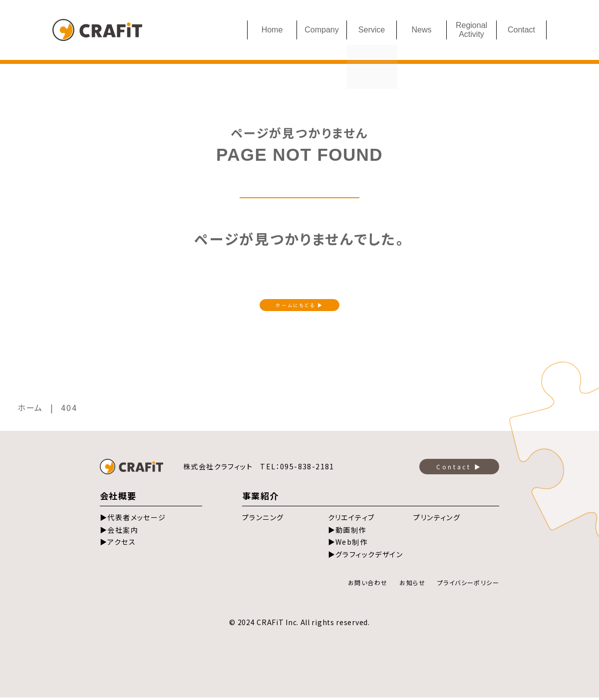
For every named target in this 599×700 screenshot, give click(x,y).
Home (272, 30)
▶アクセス (118, 544)
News (421, 30)
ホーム (30, 410)
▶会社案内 (119, 532)
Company (321, 30)
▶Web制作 (348, 544)
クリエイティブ (351, 520)
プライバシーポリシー (468, 585)
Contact (521, 30)
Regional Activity (471, 30)
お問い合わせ (368, 585)
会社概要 (118, 498)
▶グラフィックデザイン (365, 557)
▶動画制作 (347, 532)
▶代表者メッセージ (133, 520)
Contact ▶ (459, 469)
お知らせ (412, 585)
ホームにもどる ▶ (299, 306)
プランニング (263, 520)
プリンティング (437, 520)
